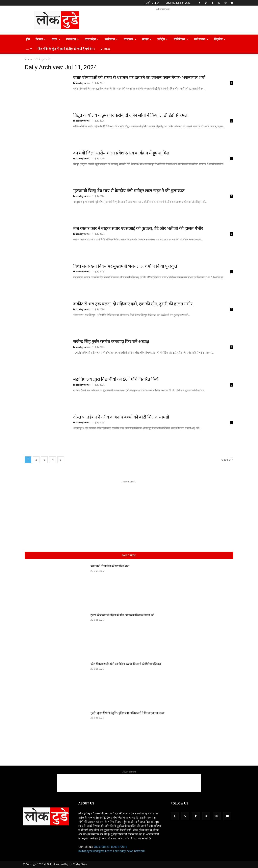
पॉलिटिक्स (181, 39)
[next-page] (61, 460)
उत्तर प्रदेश (92, 39)
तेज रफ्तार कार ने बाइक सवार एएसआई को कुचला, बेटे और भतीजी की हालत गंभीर (138, 228)
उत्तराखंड (130, 39)
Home (28, 59)
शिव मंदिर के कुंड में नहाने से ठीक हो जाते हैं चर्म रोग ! (66, 49)
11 (49, 59)
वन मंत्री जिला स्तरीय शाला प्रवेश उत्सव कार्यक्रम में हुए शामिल (121, 153)
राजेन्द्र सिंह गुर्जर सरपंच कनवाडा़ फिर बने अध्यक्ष (111, 342)
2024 (37, 59)
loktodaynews (81, 83)
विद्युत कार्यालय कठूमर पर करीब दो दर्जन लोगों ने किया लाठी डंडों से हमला (131, 115)
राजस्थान (73, 39)
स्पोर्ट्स (163, 39)
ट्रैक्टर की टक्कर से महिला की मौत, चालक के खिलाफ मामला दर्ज (122, 615)
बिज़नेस (220, 39)
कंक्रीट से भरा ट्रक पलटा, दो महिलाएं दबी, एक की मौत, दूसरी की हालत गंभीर (133, 304)
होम (28, 39)
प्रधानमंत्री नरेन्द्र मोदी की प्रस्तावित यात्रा (110, 566)
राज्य (56, 39)
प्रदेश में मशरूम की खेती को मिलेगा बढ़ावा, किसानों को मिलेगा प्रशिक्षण (126, 664)
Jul (44, 59)
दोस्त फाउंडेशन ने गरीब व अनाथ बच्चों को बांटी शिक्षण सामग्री (121, 417)
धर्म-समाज (201, 39)
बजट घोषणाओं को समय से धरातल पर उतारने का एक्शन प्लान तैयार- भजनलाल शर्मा (139, 78)
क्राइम (147, 39)
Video (105, 49)
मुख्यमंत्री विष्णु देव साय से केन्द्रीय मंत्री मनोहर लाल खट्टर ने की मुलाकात (129, 191)
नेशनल (41, 39)
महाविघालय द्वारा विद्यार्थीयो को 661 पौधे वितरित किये (116, 379)
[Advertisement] (163, 20)
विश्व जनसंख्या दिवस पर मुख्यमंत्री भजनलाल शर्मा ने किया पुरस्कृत (125, 266)
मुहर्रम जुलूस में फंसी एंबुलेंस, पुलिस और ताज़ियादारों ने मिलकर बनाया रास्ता (128, 713)
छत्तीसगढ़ (111, 39)
